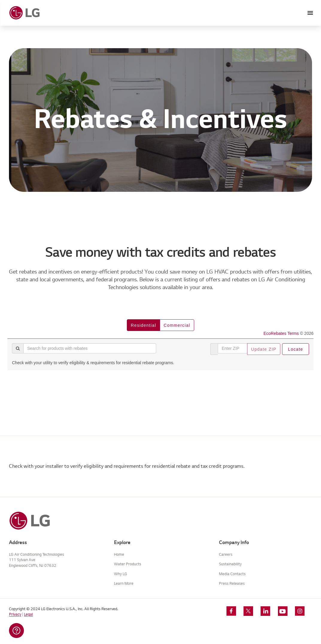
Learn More (124, 583)
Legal (28, 614)
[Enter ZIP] (233, 348)
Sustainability (230, 564)
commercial (177, 325)
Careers (226, 554)
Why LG (121, 574)
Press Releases (232, 583)
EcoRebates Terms (281, 333)
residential (143, 325)
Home (119, 554)
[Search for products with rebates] (90, 348)
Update (264, 349)
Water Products (128, 564)
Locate (296, 349)
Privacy (15, 614)
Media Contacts (232, 574)
